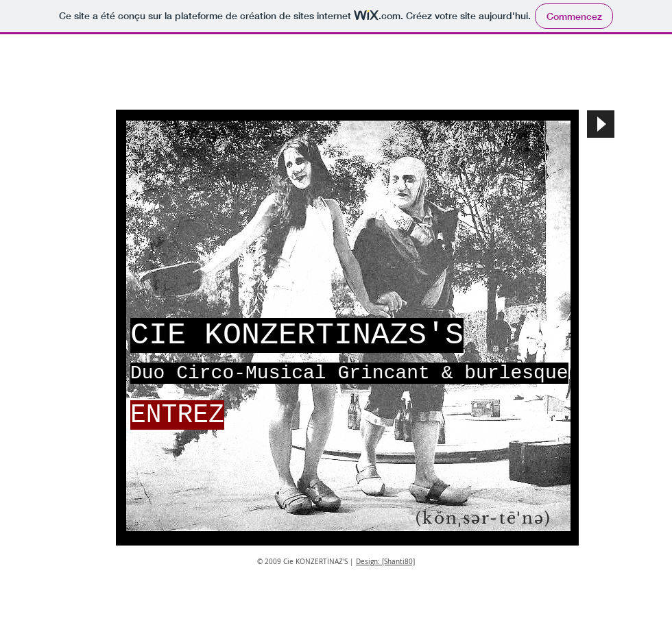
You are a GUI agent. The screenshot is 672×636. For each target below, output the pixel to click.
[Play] (601, 124)
